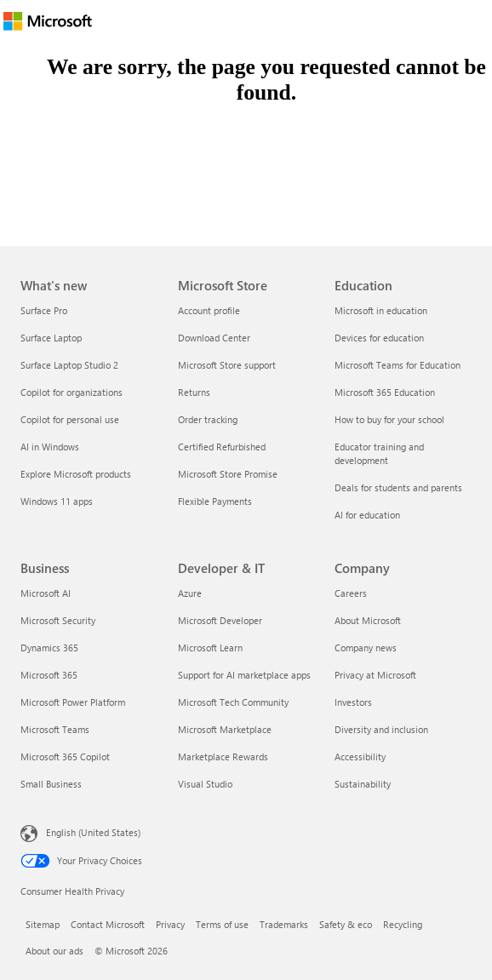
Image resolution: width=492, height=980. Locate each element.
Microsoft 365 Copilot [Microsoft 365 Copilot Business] (65, 756)
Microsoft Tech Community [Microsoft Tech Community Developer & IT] (233, 702)
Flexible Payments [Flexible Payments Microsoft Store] (215, 501)
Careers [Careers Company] (351, 593)
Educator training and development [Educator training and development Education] (379, 453)
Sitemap (43, 924)
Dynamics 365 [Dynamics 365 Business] (49, 648)
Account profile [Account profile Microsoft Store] (209, 310)
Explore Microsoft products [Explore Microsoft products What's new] (76, 474)
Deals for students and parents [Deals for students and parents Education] (398, 487)
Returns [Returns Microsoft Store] (194, 392)
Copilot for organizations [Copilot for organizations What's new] (72, 392)
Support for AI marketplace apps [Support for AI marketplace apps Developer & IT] (244, 675)
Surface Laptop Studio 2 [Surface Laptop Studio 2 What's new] (69, 365)
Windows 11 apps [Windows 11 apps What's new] (57, 501)
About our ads (54, 951)
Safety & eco (346, 924)
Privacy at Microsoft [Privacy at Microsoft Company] (375, 675)
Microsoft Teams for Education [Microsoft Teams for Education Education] (398, 365)
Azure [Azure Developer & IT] (190, 593)
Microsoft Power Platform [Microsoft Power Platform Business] (73, 702)
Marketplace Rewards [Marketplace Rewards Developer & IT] (223, 756)
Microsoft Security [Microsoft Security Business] (58, 620)
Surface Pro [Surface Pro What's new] (44, 310)
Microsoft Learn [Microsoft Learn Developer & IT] (210, 648)
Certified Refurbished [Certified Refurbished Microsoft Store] (222, 447)
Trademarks (284, 924)
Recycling (403, 924)
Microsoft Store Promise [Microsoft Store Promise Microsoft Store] (228, 474)
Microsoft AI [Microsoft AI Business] (46, 593)
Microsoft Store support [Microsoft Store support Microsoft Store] (227, 365)
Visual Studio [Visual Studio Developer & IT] (205, 784)
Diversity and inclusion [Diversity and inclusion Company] (381, 729)
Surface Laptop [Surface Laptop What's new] (51, 338)
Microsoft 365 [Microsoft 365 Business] (49, 675)
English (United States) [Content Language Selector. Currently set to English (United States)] (93, 832)
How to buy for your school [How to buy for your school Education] (389, 419)
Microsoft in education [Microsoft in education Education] (381, 310)
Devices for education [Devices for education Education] (379, 338)
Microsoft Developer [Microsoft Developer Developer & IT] (220, 620)
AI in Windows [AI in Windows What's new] (50, 447)
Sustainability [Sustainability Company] (363, 784)
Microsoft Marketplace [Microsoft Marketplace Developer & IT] (225, 729)
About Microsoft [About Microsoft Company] (368, 620)
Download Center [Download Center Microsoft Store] (214, 338)
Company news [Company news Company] (366, 648)
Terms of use (222, 924)
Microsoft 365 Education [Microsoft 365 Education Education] (385, 392)
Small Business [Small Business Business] (51, 784)
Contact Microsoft (108, 924)
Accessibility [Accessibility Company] (360, 756)
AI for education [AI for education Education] (367, 515)
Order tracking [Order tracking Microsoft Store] (208, 419)
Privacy (170, 924)
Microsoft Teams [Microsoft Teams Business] (55, 729)
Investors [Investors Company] (353, 702)
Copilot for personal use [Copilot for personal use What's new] (70, 419)
